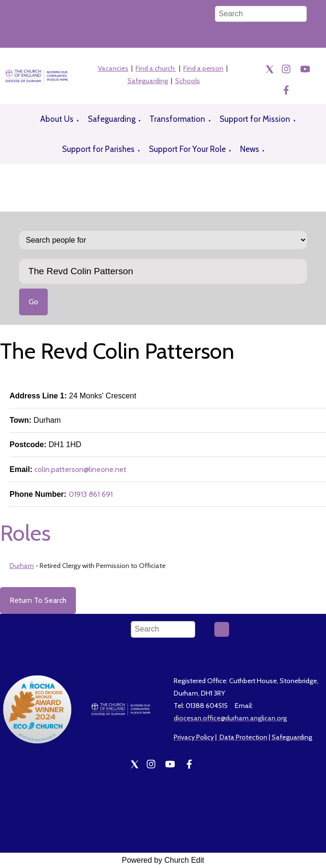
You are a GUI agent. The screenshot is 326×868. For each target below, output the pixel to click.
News (250, 149)
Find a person (203, 68)
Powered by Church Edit (163, 860)
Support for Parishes (98, 149)
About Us (57, 119)
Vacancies (113, 68)
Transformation (177, 119)
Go (33, 302)
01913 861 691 (91, 494)
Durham (22, 566)
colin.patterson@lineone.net (80, 469)
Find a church (156, 68)
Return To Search (38, 600)
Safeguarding (148, 81)
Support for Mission (255, 119)
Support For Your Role (187, 149)
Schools (188, 81)
